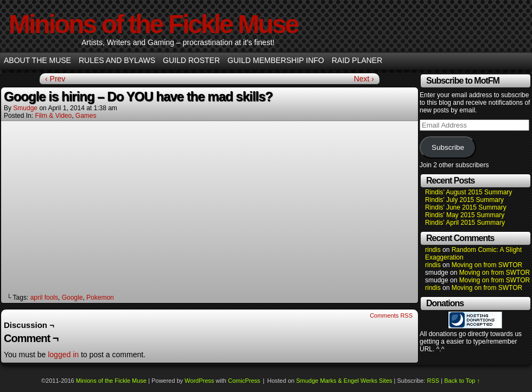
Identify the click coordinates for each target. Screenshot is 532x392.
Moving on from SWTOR (487, 265)
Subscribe (448, 147)
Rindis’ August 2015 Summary (468, 192)
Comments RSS (391, 315)
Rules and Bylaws (117, 60)
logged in (63, 355)
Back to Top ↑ (462, 381)
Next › (364, 79)
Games (86, 116)
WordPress (199, 381)
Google (72, 298)
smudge (25, 108)
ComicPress (244, 381)
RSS (433, 381)
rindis (433, 250)
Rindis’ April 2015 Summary (465, 223)
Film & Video (53, 116)
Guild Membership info (276, 60)
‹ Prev (55, 79)
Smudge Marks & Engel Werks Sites (344, 381)
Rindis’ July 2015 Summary (464, 200)
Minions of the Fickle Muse (153, 24)
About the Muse (37, 60)
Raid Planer (357, 60)
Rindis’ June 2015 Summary (466, 207)
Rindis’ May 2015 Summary (465, 215)
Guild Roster (191, 60)
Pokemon (100, 298)
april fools (44, 298)
